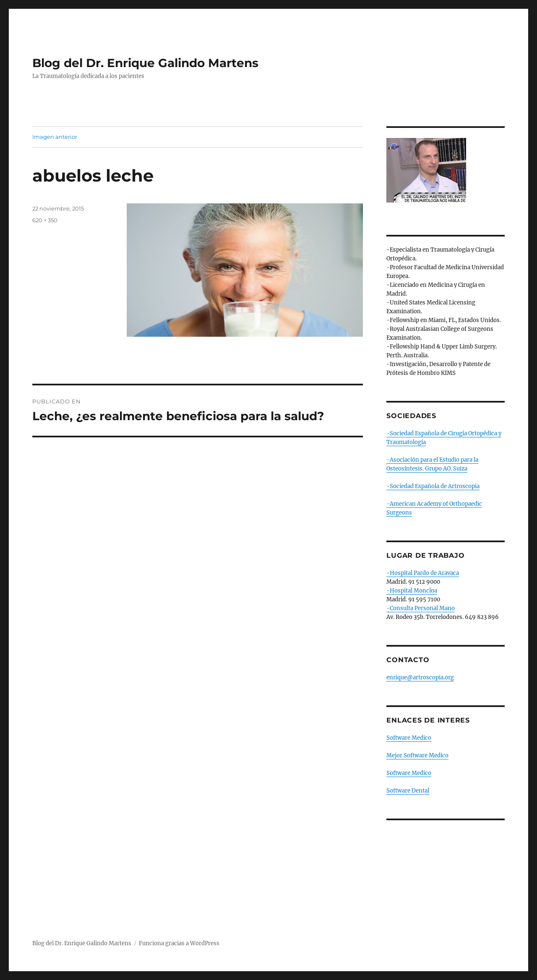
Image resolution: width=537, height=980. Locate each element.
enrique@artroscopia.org (420, 677)
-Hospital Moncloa (412, 591)
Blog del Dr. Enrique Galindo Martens (145, 63)
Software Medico (409, 738)
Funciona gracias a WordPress (179, 943)
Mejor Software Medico (417, 755)
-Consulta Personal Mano (421, 608)
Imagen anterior (55, 137)
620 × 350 (45, 220)
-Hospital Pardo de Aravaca (423, 573)
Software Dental (408, 791)
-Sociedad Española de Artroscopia (433, 486)
